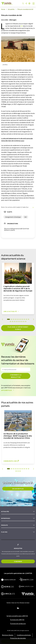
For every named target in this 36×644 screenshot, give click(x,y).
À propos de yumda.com (18, 624)
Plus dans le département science (18, 328)
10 (27, 319)
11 (29, 319)
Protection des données (18, 638)
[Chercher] (23, 4)
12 (10, 322)
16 (18, 322)
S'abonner (18, 561)
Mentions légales (8, 635)
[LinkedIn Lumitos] (18, 608)
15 (16, 322)
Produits (5, 525)
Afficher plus (8, 390)
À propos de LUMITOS (17, 620)
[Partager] (26, 4)
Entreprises (6, 518)
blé (22, 26)
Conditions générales (24, 635)
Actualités (5, 512)
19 (24, 322)
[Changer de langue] (29, 4)
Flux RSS (4, 532)
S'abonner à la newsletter (16, 376)
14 (14, 322)
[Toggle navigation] (34, 4)
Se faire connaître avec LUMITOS (17, 616)
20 (26, 322)
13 (12, 322)
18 (22, 322)
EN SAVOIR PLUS (18, 489)
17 (20, 322)
